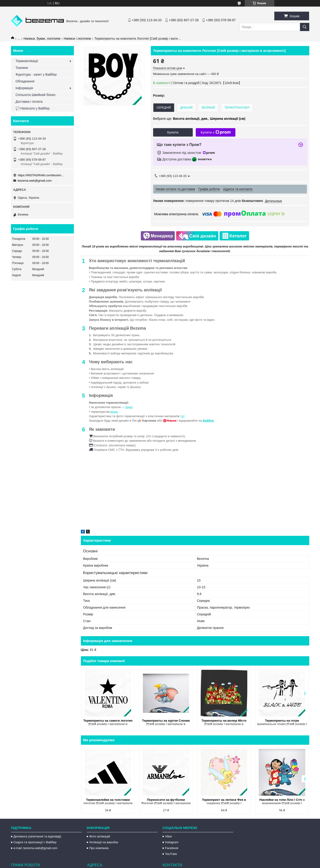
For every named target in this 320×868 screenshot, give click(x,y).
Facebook (172, 848)
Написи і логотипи (77, 39)
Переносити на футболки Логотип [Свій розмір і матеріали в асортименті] (166, 802)
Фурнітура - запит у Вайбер (36, 74)
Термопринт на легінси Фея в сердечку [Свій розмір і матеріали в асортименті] (224, 802)
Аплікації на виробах (104, 842)
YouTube (171, 854)
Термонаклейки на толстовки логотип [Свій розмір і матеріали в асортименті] (108, 802)
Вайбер (208, 421)
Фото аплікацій (100, 836)
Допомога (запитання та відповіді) (37, 836)
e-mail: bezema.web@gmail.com (36, 848)
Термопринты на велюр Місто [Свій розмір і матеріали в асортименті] (224, 723)
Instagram (172, 842)
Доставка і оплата (29, 102)
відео (129, 407)
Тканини (22, 68)
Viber (169, 836)
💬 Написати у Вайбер (33, 108)
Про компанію (99, 848)
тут (183, 416)
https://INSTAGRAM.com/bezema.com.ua (41, 175)
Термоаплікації (27, 61)
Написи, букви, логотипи (42, 39)
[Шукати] (305, 27)
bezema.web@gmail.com (35, 181)
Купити (173, 132)
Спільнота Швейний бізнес (36, 95)
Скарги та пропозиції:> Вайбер (35, 842)
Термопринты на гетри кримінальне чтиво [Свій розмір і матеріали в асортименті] (282, 723)
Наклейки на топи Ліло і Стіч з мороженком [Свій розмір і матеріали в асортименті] (282, 802)
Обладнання (25, 81)
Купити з (216, 132)
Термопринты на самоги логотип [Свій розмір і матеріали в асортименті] (108, 723)
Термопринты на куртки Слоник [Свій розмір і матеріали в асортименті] (166, 723)
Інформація (24, 88)
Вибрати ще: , (199, 119)
